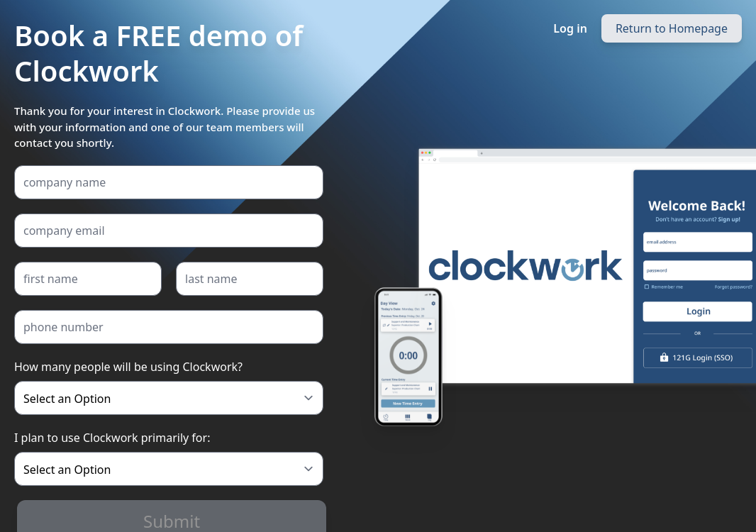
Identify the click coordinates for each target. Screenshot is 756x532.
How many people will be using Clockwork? (128, 367)
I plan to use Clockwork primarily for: (112, 438)
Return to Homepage (672, 28)
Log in (570, 28)
